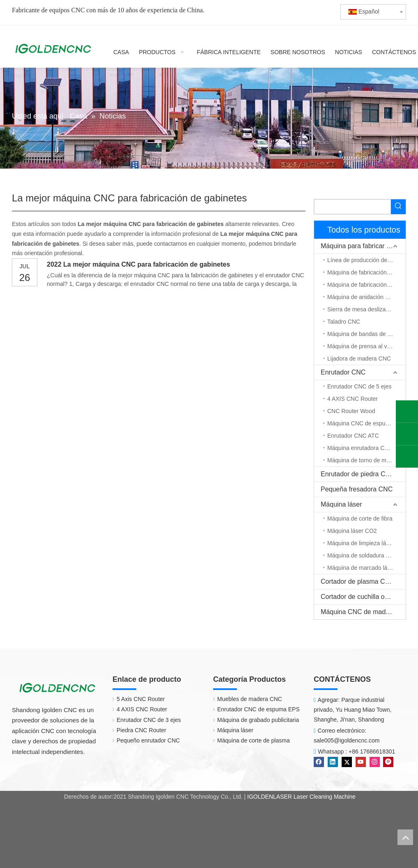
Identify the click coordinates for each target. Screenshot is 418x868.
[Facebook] (320, 761)
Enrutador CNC (343, 372)
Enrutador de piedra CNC (358, 474)
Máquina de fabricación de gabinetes (366, 272)
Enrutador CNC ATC (353, 436)
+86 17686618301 (372, 752)
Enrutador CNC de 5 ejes (359, 386)
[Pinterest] (388, 761)
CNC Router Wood (351, 411)
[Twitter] (348, 761)
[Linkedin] (334, 761)
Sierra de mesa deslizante (361, 309)
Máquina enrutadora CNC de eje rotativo (366, 448)
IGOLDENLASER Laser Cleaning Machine (301, 797)
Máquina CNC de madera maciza (363, 612)
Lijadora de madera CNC (359, 359)
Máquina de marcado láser (361, 568)
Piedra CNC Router (137, 730)
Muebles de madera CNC (246, 699)
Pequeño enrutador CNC (144, 740)
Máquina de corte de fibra (360, 519)
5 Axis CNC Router (137, 699)
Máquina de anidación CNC (362, 297)
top (405, 837)
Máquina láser (341, 504)
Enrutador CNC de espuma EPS (254, 709)
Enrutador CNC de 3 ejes (145, 720)
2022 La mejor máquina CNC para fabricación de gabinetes (138, 264)
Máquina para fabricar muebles (363, 246)
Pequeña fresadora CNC (357, 489)
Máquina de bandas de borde (365, 334)
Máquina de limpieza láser (361, 543)
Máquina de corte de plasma (249, 740)
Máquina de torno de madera (364, 460)
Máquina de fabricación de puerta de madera (366, 285)
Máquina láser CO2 (352, 531)
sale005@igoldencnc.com (347, 740)
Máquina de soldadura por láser (366, 555)
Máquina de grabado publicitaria (254, 720)
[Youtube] (362, 761)
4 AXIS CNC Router (353, 399)
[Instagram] (376, 761)
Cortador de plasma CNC (358, 581)
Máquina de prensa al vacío (363, 346)
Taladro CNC (344, 322)
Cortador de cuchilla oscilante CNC (363, 597)
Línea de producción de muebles (366, 260)
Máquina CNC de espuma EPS (366, 423)
